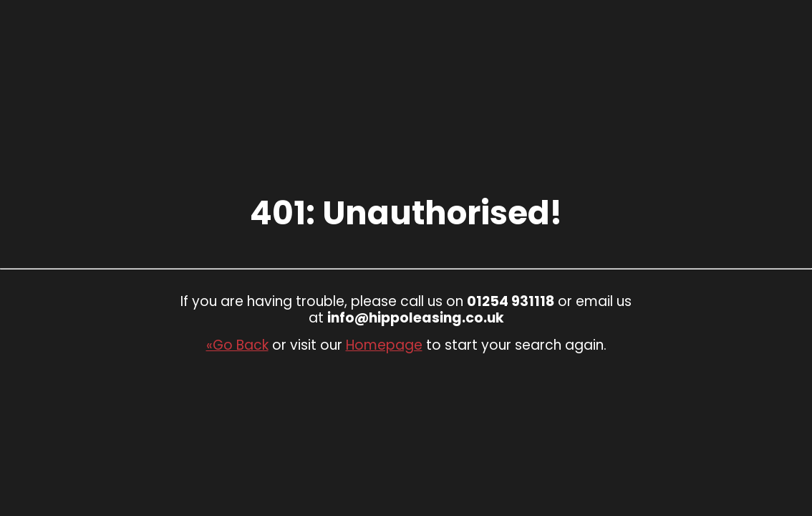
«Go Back (237, 345)
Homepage (384, 345)
